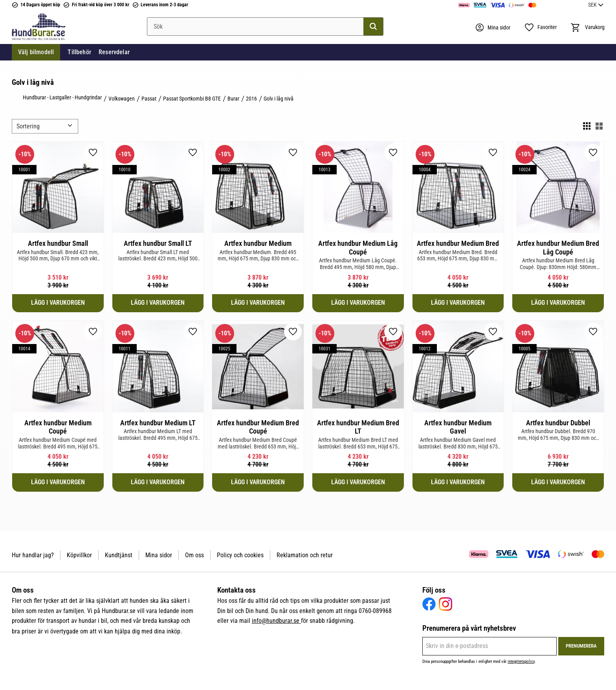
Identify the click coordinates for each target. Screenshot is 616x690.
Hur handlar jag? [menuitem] (33, 555)
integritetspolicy (521, 662)
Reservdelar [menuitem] (114, 52)
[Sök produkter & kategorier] (265, 27)
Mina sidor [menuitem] (159, 555)
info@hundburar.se (276, 621)
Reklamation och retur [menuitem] (305, 555)
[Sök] (373, 27)
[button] (540, 28)
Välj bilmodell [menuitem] (36, 52)
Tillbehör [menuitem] (79, 52)
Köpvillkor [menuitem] (79, 555)
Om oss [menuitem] (194, 555)
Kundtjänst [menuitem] (119, 555)
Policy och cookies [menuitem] (240, 555)
